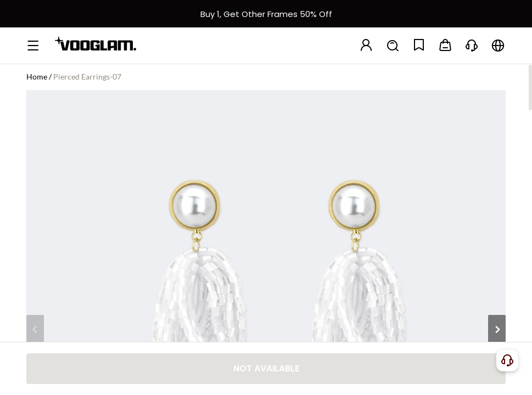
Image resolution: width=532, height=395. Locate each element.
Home (37, 77)
